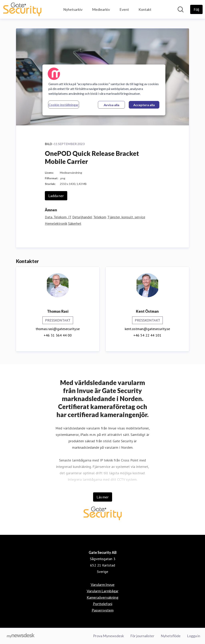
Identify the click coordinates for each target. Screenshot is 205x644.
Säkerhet (75, 223)
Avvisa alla (112, 105)
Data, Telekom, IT (58, 217)
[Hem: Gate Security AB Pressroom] (22, 9)
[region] (104, 90)
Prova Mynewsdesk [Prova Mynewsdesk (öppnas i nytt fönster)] (109, 636)
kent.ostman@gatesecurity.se (147, 329)
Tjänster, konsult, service (126, 217)
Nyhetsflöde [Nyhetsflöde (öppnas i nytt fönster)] (171, 636)
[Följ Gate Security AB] (196, 9)
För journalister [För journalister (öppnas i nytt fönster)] (142, 636)
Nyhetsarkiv (73, 9)
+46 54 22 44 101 (147, 335)
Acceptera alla (144, 105)
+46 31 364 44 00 (58, 335)
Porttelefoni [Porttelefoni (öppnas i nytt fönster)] (103, 604)
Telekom (100, 217)
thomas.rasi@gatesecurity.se (58, 329)
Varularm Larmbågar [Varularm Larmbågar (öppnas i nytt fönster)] (103, 591)
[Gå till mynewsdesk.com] (21, 636)
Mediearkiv (101, 9)
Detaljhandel (82, 217)
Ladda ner (56, 196)
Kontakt (145, 9)
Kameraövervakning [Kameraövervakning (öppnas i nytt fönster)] (102, 597)
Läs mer (103, 497)
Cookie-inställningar (64, 105)
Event (124, 9)
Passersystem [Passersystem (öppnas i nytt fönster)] (103, 610)
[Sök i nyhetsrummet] (181, 9)
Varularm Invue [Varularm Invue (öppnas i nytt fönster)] (103, 585)
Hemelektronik (56, 223)
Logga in (194, 636)
